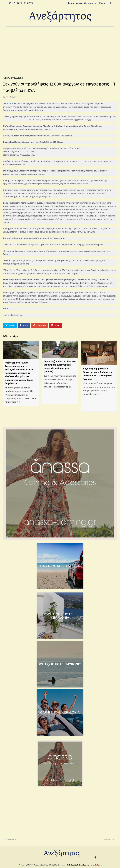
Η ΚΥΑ (6, 309)
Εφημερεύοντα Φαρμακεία (82, 3)
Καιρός (103, 3)
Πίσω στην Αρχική (13, 78)
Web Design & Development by (84, 865)
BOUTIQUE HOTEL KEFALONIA (60, 616)
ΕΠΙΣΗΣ (11, 839)
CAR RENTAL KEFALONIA (60, 566)
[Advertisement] (60, 52)
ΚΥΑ (9, 104)
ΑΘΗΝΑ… (108, 839)
